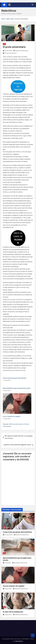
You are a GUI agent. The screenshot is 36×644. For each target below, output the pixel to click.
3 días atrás (7, 615)
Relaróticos (9, 11)
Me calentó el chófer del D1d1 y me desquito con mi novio (19, 437)
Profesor (26, 424)
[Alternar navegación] (9, 5)
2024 (11, 424)
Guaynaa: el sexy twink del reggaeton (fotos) (17, 445)
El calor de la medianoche (13, 612)
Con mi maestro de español (12, 416)
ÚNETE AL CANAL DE (18, 238)
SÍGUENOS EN (18, 87)
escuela (15, 424)
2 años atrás (7, 51)
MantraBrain (19, 641)
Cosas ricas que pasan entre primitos (15, 378)
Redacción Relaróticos (21, 51)
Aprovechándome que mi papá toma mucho (17, 388)
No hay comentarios (11, 53)
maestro (21, 424)
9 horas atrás (8, 535)
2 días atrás (7, 589)
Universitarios (7, 426)
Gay (4, 44)
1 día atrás (7, 563)
